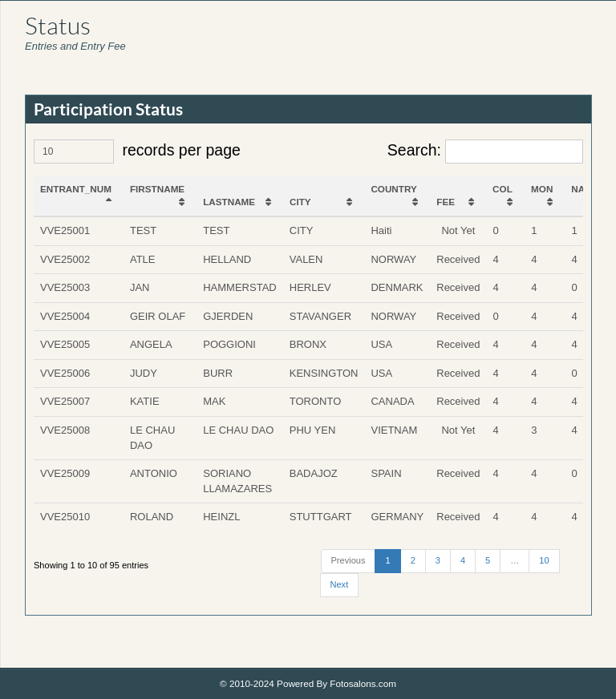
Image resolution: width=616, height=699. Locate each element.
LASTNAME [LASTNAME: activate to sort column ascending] (229, 202)
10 (544, 560)
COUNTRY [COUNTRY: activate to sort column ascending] (393, 189)
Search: (485, 152)
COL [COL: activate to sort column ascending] (503, 189)
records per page (137, 152)
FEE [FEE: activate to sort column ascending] (446, 202)
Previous (349, 560)
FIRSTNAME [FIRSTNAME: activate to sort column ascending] (157, 189)
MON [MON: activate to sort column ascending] (542, 189)
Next (340, 584)
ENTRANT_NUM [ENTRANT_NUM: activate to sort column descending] (76, 189)
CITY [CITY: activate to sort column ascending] (300, 202)
